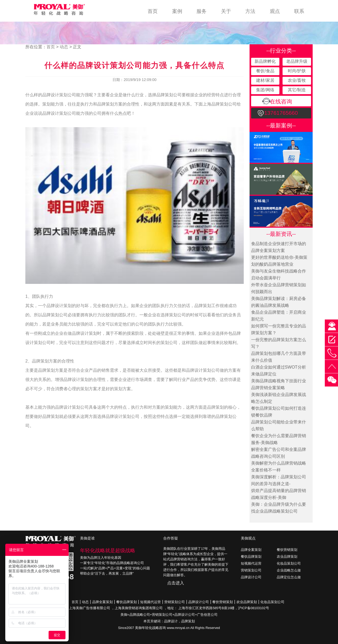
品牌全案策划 (251, 550)
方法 (250, 11)
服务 (201, 11)
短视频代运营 (251, 563)
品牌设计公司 (251, 577)
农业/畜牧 (297, 80)
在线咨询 (281, 101)
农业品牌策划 (287, 557)
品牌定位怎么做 (289, 577)
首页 (153, 11)
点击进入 (176, 583)
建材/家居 (265, 80)
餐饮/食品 (265, 71)
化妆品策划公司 (289, 563)
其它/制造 (297, 90)
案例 (177, 11)
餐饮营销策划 (287, 550)
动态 (64, 47)
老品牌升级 (297, 61)
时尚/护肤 (297, 71)
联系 (299, 11)
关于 (226, 11)
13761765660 (281, 113)
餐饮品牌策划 (251, 557)
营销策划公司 (251, 570)
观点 (275, 11)
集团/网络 (265, 90)
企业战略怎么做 (289, 570)
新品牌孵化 (265, 61)
